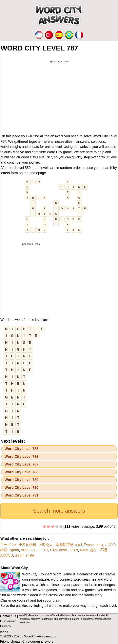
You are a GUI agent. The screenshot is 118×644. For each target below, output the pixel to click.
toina (25, 550)
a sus (74, 550)
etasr (99, 545)
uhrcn (19, 555)
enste (30, 555)
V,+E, (34, 550)
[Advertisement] (59, 93)
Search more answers (59, 511)
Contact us (8, 616)
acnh (63, 550)
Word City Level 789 (21, 480)
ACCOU (7, 555)
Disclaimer (8, 621)
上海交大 (46, 545)
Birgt (54, 550)
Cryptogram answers (38, 642)
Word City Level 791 (21, 495)
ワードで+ (9, 545)
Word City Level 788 (21, 472)
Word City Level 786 (21, 457)
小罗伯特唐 (28, 545)
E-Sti (44, 550)
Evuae (89, 545)
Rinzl (84, 550)
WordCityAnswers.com (41, 636)
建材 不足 (99, 550)
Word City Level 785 (21, 449)
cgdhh (14, 550)
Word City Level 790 (21, 488)
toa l (79, 545)
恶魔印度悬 (65, 545)
